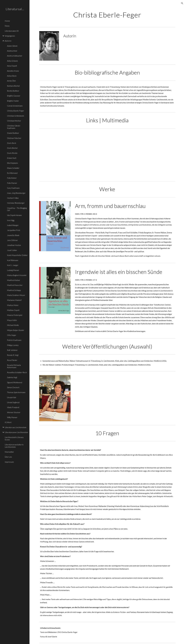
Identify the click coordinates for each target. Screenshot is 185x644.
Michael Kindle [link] (13, 325)
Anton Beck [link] (12, 76)
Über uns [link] (8, 457)
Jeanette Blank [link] (13, 235)
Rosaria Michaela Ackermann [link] (14, 366)
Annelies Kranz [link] (13, 71)
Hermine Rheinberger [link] (16, 203)
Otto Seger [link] (12, 335)
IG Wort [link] (8, 422)
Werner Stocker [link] (14, 412)
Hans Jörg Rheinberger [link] (16, 193)
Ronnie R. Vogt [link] (13, 355)
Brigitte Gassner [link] (14, 96)
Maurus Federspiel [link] (15, 315)
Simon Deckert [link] (13, 387)
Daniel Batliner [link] (13, 133)
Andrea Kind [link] (12, 51)
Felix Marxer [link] (12, 183)
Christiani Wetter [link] (14, 121)
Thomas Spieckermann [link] (16, 392)
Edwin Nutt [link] (12, 158)
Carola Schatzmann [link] (15, 106)
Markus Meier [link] (13, 305)
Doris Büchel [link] (12, 148)
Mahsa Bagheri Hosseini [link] (17, 275)
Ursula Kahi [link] (12, 397)
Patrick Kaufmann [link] (14, 340)
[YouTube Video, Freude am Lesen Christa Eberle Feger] (72, 155)
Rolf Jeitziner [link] (12, 350)
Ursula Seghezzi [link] (13, 402)
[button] (182, 3)
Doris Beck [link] (12, 143)
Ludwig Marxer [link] (13, 270)
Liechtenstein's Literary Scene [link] (14, 438)
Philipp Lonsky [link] (13, 345)
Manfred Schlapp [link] (14, 290)
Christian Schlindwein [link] (16, 116)
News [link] (7, 26)
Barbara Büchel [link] (13, 86)
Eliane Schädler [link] (13, 168)
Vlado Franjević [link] (13, 407)
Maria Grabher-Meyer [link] (16, 295)
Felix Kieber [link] (12, 178)
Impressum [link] (9, 462)
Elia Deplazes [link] (13, 163)
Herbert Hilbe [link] (13, 198)
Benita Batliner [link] (13, 91)
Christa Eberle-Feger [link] (16, 111)
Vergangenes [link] (10, 36)
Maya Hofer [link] (12, 320)
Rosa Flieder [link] (12, 360)
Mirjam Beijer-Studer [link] (16, 330)
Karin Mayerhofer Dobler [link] (17, 255)
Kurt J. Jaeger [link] (13, 265)
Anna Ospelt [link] (12, 66)
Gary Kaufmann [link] (13, 188)
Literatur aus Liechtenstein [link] (16, 427)
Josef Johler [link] (12, 250)
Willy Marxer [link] (12, 417)
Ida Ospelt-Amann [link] (14, 215)
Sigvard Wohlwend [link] (15, 382)
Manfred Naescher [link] (15, 285)
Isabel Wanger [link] (13, 225)
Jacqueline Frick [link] (14, 230)
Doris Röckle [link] (12, 153)
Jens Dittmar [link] (12, 240)
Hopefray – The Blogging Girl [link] (17, 209)
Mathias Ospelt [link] (13, 310)
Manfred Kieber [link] (14, 280)
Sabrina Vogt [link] (12, 377)
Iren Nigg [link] (11, 220)
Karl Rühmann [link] (13, 260)
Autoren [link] (8, 41)
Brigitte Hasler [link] (13, 101)
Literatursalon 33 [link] (12, 31)
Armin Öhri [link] (11, 81)
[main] (107, 15)
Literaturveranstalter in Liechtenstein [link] (14, 446)
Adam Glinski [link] (12, 46)
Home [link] (7, 21)
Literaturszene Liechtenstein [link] (16, 432)
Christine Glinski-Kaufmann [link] (14, 127)
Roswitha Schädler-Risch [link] (17, 372)
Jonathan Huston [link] (14, 245)
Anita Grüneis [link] (12, 61)
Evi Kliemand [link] (12, 173)
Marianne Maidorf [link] (14, 300)
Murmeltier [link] (9, 452)
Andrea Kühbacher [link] (15, 56)
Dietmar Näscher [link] (14, 138)
